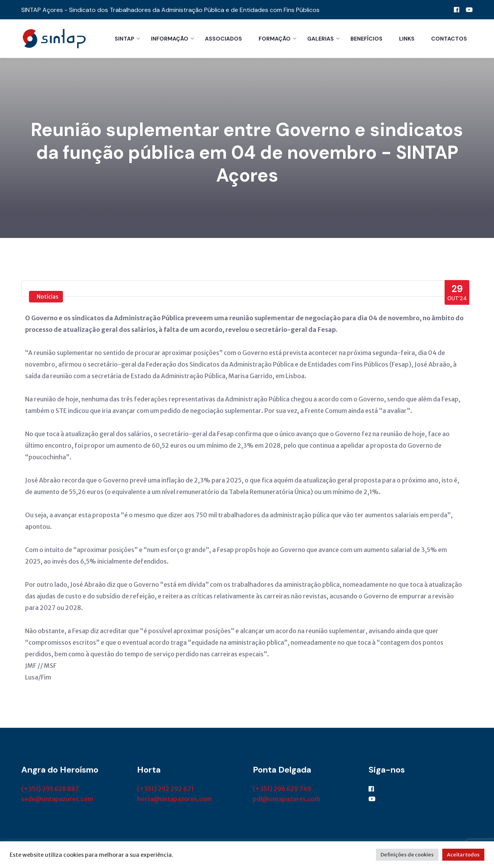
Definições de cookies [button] (407, 855)
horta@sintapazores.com (174, 800)
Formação (275, 39)
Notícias (47, 298)
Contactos (449, 39)
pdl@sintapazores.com (286, 800)
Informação (170, 39)
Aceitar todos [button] (463, 855)
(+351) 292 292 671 (165, 790)
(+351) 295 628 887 (50, 790)
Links (407, 39)
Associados (223, 39)
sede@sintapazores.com (57, 800)
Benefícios (366, 39)
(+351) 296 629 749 (282, 790)
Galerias (321, 39)
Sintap (124, 39)
